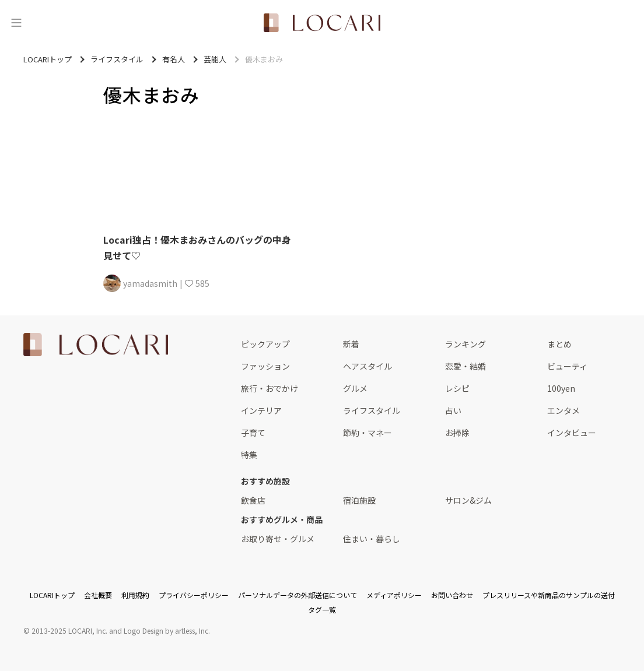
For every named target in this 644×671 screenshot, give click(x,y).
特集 (249, 455)
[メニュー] (16, 23)
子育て (253, 433)
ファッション (265, 366)
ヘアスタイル (367, 366)
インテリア (261, 410)
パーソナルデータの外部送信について (297, 595)
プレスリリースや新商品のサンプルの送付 (549, 595)
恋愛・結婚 (466, 366)
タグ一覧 (322, 609)
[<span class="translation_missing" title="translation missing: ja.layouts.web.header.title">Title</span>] (322, 23)
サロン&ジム (468, 500)
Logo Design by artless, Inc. (167, 630)
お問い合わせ (452, 595)
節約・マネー (367, 433)
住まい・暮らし (372, 539)
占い (453, 410)
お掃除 (457, 433)
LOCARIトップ (52, 595)
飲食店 (253, 500)
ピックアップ (265, 344)
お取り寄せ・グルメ (278, 539)
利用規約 (135, 595)
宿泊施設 (359, 500)
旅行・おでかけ (269, 388)
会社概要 (98, 595)
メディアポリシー (394, 595)
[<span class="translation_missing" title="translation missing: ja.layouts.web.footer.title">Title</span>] (96, 345)
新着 (351, 344)
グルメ (355, 388)
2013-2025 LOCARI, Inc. (69, 630)
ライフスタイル (372, 410)
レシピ (457, 388)
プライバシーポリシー (194, 595)
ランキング (466, 344)
